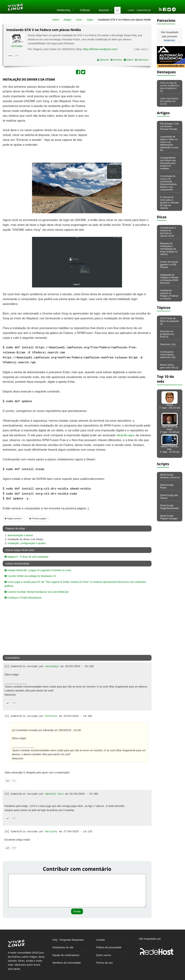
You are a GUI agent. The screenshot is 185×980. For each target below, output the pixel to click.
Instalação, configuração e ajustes (27, 543)
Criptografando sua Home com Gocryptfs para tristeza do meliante (168, 163)
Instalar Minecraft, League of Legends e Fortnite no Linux (38, 570)
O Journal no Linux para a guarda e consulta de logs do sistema (169, 203)
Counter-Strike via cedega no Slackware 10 (30, 576)
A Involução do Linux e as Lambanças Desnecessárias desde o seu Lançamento (169, 183)
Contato (101, 940)
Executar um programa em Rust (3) (167, 334)
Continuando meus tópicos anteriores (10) (168, 355)
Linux (79, 20)
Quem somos (104, 955)
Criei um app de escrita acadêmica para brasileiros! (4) (170, 87)
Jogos (90, 20)
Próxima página (38, 519)
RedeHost (169, 40)
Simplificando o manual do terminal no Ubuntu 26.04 (168, 232)
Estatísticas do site (63, 947)
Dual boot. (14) (168, 344)
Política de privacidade (109, 947)
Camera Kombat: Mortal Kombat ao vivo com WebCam (37, 592)
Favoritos (116, 60)
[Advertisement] (120, 111)
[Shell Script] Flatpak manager (169, 517)
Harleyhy (51, 832)
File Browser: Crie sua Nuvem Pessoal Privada (169, 126)
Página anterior (13, 519)
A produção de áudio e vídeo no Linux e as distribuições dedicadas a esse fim (169, 143)
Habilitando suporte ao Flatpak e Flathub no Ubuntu (169, 294)
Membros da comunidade (67, 963)
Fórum (85, 10)
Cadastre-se (144, 10)
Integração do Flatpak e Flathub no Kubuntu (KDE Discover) (169, 279)
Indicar (128, 60)
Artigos (67, 20)
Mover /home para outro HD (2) (169, 366)
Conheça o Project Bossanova (23, 598)
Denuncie (103, 60)
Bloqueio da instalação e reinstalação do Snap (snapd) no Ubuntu (169, 249)
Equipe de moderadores (66, 955)
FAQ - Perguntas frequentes (68, 940)
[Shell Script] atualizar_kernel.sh (170, 476)
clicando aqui (125, 435)
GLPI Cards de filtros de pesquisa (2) (170, 321)
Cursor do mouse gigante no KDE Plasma (169, 264)
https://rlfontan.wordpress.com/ (100, 49)
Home (56, 20)
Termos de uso (104, 963)
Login (131, 10)
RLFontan (17, 46)
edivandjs (52, 666)
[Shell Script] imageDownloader (170, 507)
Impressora (141, 60)
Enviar (104, 10)
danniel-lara (54, 794)
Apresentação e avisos (20, 535)
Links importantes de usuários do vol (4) (169, 101)
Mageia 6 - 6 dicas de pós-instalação (26, 557)
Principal (64, 10)
